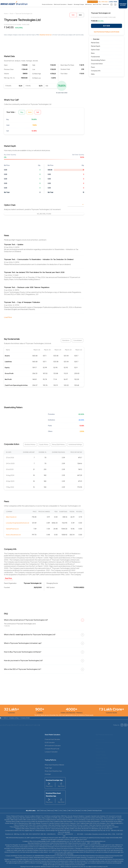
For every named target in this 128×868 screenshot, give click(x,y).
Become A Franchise (92, 2)
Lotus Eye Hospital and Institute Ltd (17, 523)
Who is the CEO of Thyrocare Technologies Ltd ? (23, 669)
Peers (93, 67)
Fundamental (95, 57)
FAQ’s (93, 74)
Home (6, 14)
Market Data (95, 43)
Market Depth (96, 46)
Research (70, 4)
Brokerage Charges (79, 4)
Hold (30, 112)
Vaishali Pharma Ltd (12, 529)
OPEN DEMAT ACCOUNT (123, 5)
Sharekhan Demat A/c (46, 35)
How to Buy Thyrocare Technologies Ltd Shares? (23, 652)
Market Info (106, 4)
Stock (12, 14)
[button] (111, 4)
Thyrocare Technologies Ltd (24, 14)
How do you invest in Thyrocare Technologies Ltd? (23, 660)
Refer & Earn (105, 2)
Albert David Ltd (11, 517)
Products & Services (47, 4)
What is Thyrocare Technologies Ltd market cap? (23, 643)
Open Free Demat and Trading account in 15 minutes (106, 32)
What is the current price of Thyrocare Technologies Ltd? (26, 620)
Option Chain (95, 50)
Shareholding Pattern (98, 60)
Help (99, 2)
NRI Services (88, 4)
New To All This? (97, 4)
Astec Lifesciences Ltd (13, 535)
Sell (38, 112)
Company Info (96, 71)
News (93, 53)
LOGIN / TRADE (113, 2)
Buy (22, 112)
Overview (96, 39)
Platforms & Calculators (60, 4)
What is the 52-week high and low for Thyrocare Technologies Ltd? (30, 635)
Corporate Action (97, 64)
